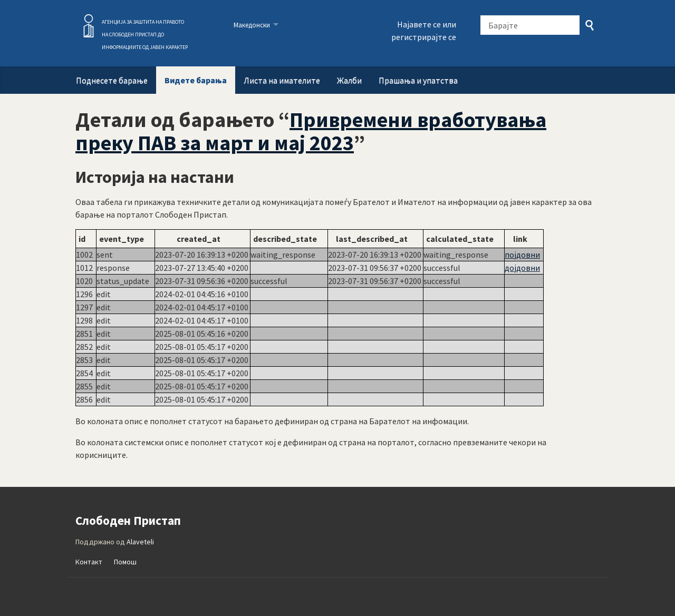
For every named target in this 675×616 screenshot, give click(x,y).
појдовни (522, 255)
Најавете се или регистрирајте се (424, 31)
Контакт (89, 562)
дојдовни (522, 268)
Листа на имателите (282, 80)
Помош (125, 562)
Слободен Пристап (89, 26)
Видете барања (196, 80)
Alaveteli (140, 542)
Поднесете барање (112, 80)
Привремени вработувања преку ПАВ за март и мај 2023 (311, 131)
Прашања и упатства (418, 80)
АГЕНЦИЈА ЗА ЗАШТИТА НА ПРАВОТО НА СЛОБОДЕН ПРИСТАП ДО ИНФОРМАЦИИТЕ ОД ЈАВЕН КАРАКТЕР (145, 35)
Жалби (349, 80)
